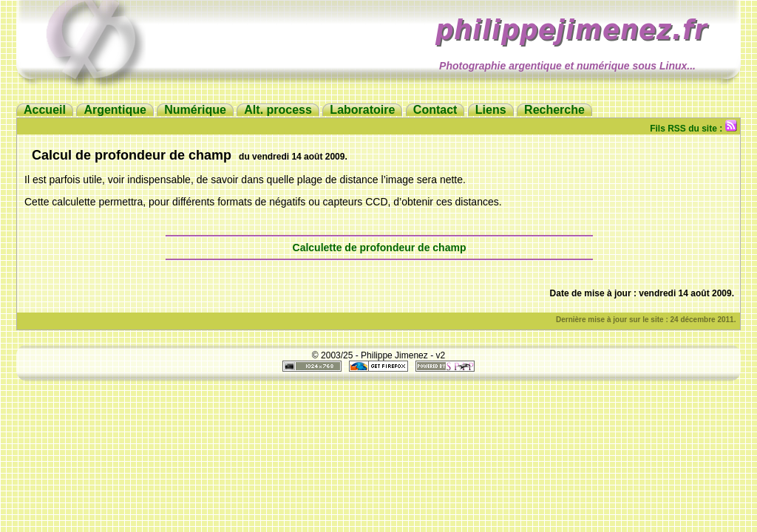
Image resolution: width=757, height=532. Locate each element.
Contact (435, 110)
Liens (491, 110)
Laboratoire (362, 110)
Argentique (115, 110)
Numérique (195, 110)
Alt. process (278, 110)
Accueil (45, 110)
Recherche (554, 110)
